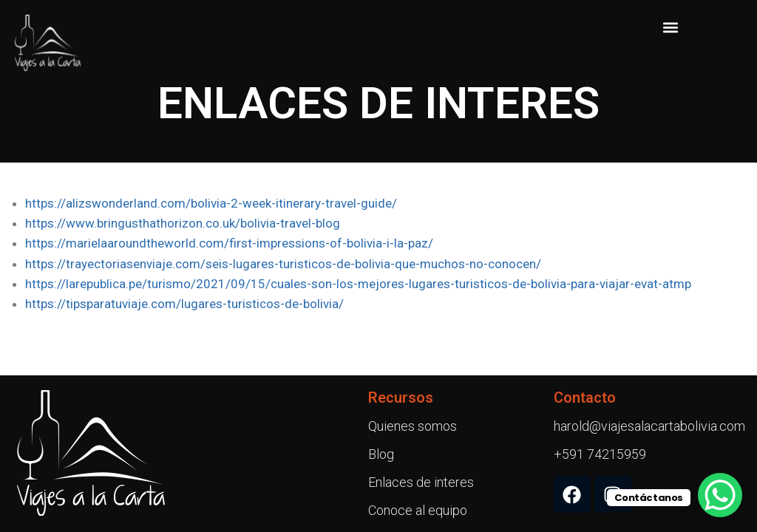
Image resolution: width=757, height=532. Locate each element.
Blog (381, 454)
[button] (670, 27)
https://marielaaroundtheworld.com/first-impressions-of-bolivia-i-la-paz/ (229, 243)
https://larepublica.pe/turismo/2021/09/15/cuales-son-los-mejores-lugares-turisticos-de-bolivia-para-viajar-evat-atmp (358, 284)
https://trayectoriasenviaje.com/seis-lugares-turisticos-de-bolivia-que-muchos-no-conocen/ (283, 264)
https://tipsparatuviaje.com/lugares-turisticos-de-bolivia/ (184, 304)
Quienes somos (413, 426)
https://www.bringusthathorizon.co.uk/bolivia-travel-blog (183, 223)
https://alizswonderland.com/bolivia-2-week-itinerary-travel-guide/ (211, 203)
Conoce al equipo (418, 510)
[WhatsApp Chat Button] (720, 495)
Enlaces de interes (421, 482)
